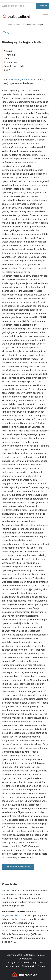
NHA (8, 891)
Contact (42, 966)
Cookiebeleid (28, 966)
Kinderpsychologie (20, 80)
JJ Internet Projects (34, 955)
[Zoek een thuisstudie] (17, 6)
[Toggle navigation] (45, 16)
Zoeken (43, 6)
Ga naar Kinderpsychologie (18, 867)
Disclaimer (24, 962)
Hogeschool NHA (11, 915)
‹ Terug (6, 32)
